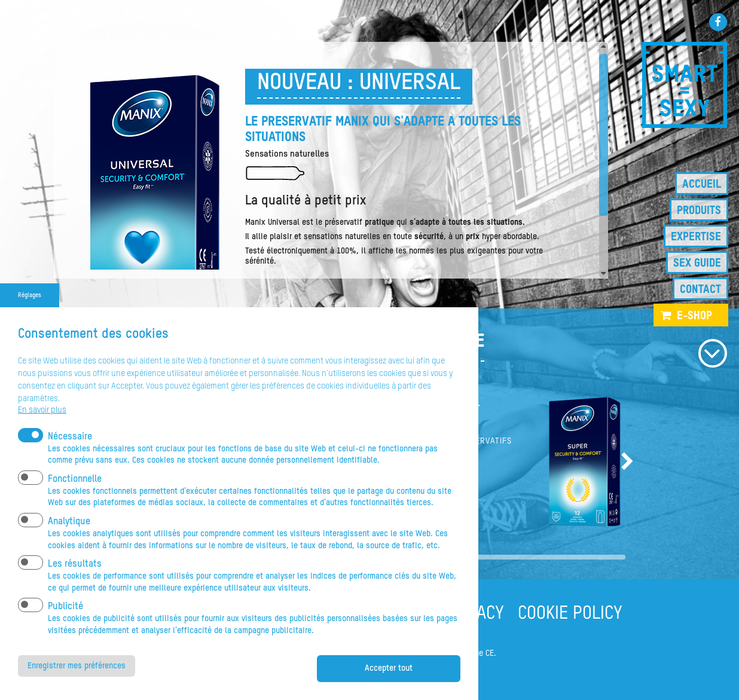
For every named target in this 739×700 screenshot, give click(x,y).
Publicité (65, 626)
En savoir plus (42, 430)
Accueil (702, 184)
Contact (700, 290)
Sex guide (697, 263)
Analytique (69, 542)
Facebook (718, 22)
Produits (699, 211)
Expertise (696, 237)
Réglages (30, 315)
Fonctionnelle (75, 499)
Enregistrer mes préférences (77, 685)
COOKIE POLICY (570, 614)
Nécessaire (70, 456)
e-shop (694, 316)
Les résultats (75, 584)
